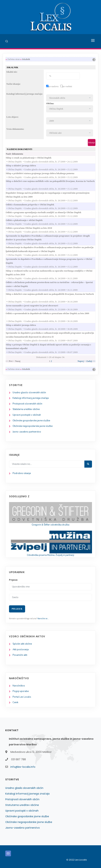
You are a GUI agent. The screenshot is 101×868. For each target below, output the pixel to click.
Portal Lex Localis (22, 697)
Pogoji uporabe (21, 691)
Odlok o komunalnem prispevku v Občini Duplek (34, 205)
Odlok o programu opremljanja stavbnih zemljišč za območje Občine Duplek (47, 212)
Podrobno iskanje (22, 473)
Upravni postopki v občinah (27, 415)
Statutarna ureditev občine (26, 409)
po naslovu (54, 86)
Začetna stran (14, 59)
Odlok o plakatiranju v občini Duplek (28, 220)
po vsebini (67, 86)
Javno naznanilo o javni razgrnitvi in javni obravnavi (35, 306)
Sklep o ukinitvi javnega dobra (24, 165)
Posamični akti (20, 655)
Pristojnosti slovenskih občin (27, 404)
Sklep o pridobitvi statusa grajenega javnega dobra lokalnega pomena (44, 173)
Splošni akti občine (22, 644)
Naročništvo (19, 686)
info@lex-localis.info (23, 767)
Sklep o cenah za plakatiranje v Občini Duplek (32, 158)
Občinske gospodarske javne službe (31, 421)
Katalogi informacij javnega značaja (31, 398)
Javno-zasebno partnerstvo (27, 432)
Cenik (15, 702)
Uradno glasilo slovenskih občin (29, 393)
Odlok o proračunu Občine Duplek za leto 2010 (32, 228)
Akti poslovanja (21, 650)
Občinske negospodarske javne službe (33, 426)
